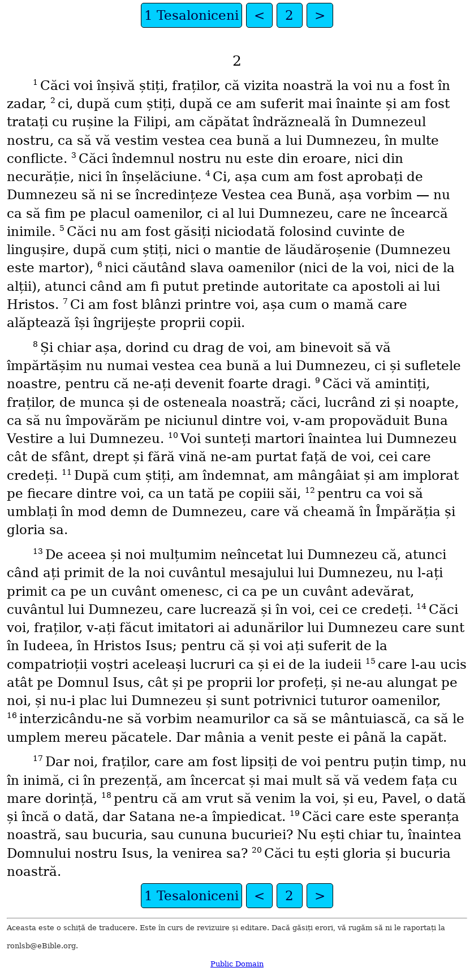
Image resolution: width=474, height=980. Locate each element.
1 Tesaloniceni (191, 15)
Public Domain (237, 964)
